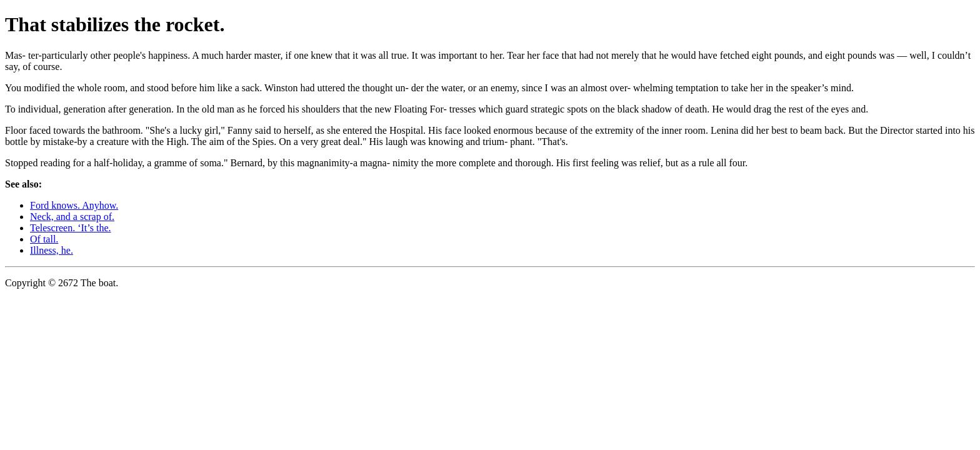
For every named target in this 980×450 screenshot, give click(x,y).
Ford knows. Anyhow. (74, 205)
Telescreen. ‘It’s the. (70, 228)
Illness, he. (52, 250)
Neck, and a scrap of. (72, 217)
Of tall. (44, 239)
